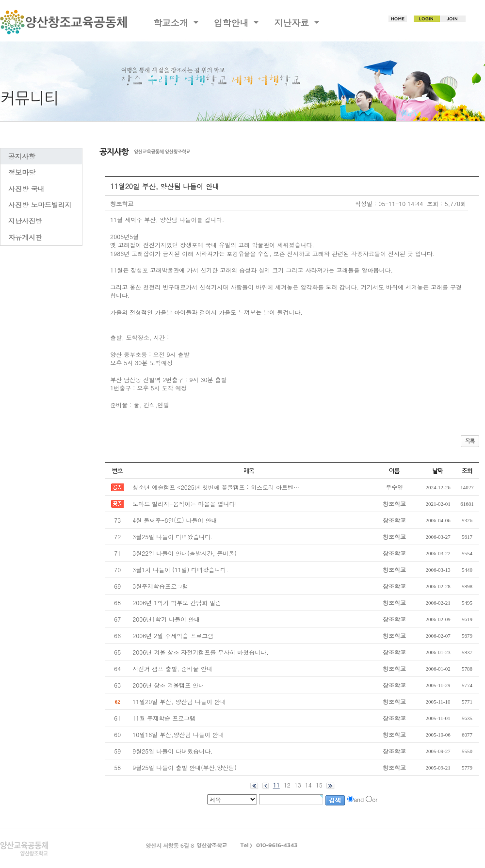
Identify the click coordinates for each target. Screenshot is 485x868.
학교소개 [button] (172, 23)
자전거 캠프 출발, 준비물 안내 (172, 668)
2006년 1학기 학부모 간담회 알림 (177, 603)
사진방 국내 (26, 189)
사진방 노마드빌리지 (40, 205)
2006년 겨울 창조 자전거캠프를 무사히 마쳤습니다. (201, 652)
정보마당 (22, 172)
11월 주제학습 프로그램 (164, 718)
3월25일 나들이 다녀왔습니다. (173, 537)
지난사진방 (25, 221)
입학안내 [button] (233, 23)
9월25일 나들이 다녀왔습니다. (173, 751)
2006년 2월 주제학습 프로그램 (173, 635)
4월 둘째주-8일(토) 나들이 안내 (175, 520)
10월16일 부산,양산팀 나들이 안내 (178, 734)
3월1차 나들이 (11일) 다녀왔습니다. (180, 570)
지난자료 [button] (293, 23)
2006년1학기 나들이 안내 (166, 619)
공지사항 (22, 156)
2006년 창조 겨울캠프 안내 (168, 685)
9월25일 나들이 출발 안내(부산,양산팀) (185, 767)
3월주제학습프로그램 (160, 586)
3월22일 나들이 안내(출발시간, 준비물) (185, 553)
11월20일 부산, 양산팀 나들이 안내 (179, 701)
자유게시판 (25, 237)
